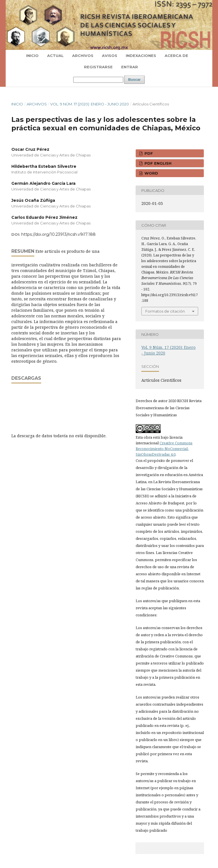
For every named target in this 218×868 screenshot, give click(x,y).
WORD (151, 173)
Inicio (32, 56)
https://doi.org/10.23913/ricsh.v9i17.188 (58, 234)
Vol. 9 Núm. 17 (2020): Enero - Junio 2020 (90, 104)
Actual (55, 56)
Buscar (134, 79)
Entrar (130, 67)
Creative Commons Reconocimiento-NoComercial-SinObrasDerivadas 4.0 (164, 449)
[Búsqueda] (98, 80)
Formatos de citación (165, 311)
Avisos (110, 56)
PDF (148, 153)
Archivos (83, 56)
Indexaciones (141, 56)
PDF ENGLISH (157, 163)
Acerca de (176, 56)
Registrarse (98, 67)
